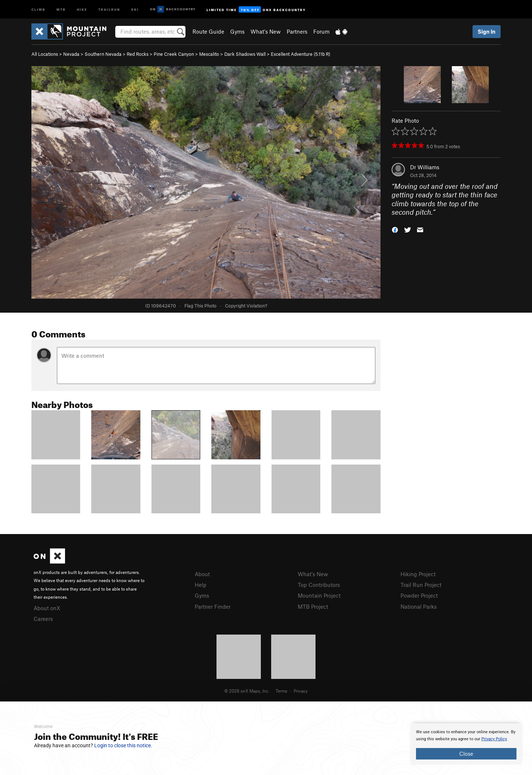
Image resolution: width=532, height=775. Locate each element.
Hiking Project (418, 574)
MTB (61, 9)
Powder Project (419, 595)
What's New (266, 31)
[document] (466, 744)
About (202, 574)
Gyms (237, 31)
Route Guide (208, 31)
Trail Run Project (421, 585)
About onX (47, 608)
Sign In (487, 31)
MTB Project (313, 606)
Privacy (301, 691)
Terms (282, 691)
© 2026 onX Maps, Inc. (247, 691)
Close (466, 754)
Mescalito (209, 54)
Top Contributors (319, 585)
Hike (82, 9)
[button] (395, 229)
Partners (297, 31)
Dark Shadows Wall (245, 54)
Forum (321, 31)
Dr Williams (425, 167)
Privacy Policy (494, 739)
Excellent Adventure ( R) (301, 54)
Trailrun (109, 9)
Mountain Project (319, 595)
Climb (38, 9)
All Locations (45, 54)
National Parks (419, 606)
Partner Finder (213, 606)
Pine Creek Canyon (174, 54)
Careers (43, 619)
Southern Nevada (103, 54)
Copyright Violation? (246, 306)
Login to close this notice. (123, 745)
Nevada (71, 54)
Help (201, 585)
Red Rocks (138, 54)
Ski (135, 9)
